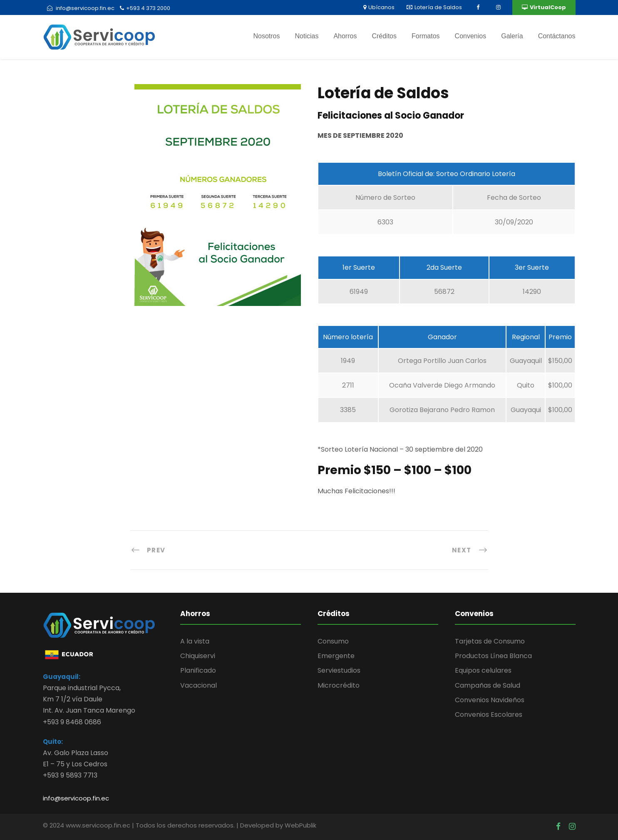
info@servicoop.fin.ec (76, 798)
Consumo (333, 641)
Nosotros (266, 36)
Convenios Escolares (489, 714)
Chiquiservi (198, 656)
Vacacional (199, 685)
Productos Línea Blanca (493, 656)
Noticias (307, 36)
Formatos (426, 36)
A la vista (195, 641)
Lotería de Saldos (434, 7)
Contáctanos (557, 36)
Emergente (336, 656)
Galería (512, 36)
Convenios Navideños (490, 700)
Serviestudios (339, 670)
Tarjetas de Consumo (490, 641)
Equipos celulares (483, 670)
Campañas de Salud (488, 685)
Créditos (384, 36)
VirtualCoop (544, 7)
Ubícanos (379, 7)
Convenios (471, 36)
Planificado (198, 670)
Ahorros (345, 36)
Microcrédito (339, 685)
